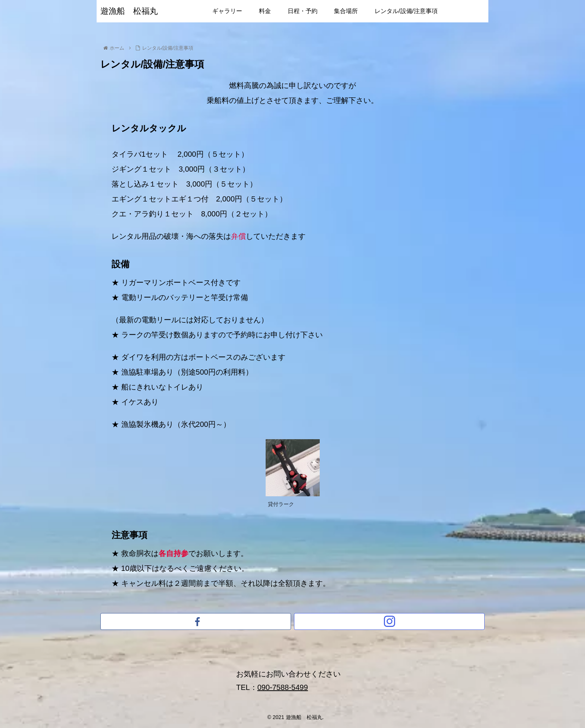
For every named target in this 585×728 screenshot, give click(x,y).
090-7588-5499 (283, 687)
